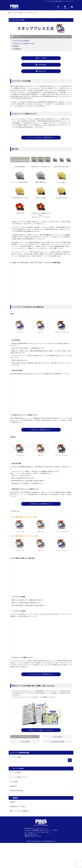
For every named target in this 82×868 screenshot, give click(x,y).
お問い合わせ (41, 71)
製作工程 (16, 46)
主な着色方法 (17, 49)
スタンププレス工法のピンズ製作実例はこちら (41, 139)
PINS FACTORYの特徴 (16, 797)
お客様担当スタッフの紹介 (18, 813)
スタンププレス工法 (25, 743)
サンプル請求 (41, 58)
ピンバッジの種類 (15, 779)
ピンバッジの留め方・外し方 (18, 783)
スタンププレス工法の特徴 (21, 41)
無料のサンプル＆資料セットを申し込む (41, 735)
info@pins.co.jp (33, 840)
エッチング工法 (57, 743)
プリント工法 (25, 748)
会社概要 (13, 808)
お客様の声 (13, 792)
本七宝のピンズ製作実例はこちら (41, 432)
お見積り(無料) (41, 65)
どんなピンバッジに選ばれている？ (24, 43)
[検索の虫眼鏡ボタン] (70, 766)
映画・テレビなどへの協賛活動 (19, 817)
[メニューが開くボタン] (72, 7)
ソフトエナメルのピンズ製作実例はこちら (41, 677)
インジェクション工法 (57, 748)
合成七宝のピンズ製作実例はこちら (41, 506)
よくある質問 (14, 788)
